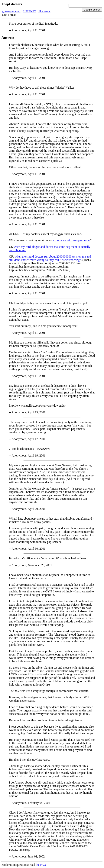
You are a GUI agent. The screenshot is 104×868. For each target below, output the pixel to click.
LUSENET (29, 11)
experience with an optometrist (72, 240)
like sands (44, 11)
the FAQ (41, 865)
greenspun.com (11, 11)
